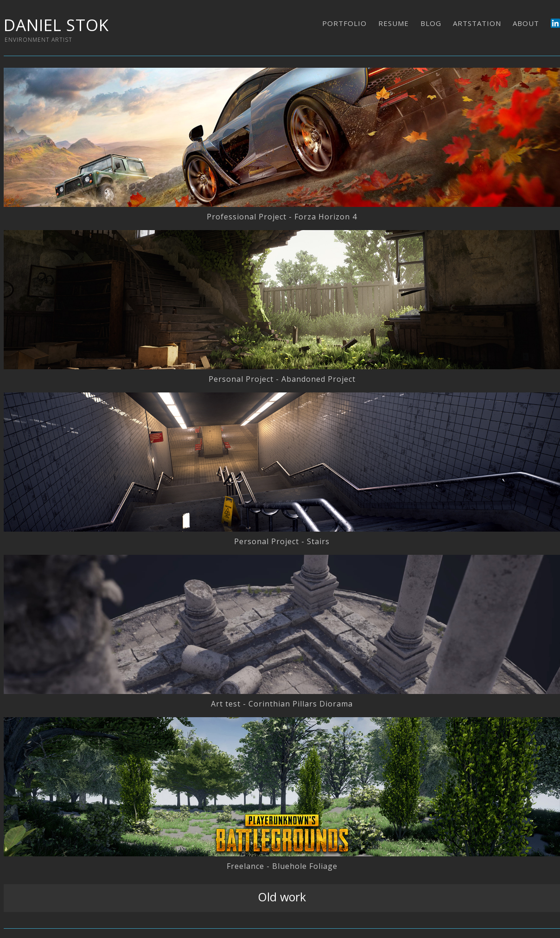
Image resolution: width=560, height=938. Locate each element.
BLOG (431, 23)
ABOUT (526, 23)
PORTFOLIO (344, 23)
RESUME (394, 23)
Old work (282, 897)
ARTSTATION (477, 23)
